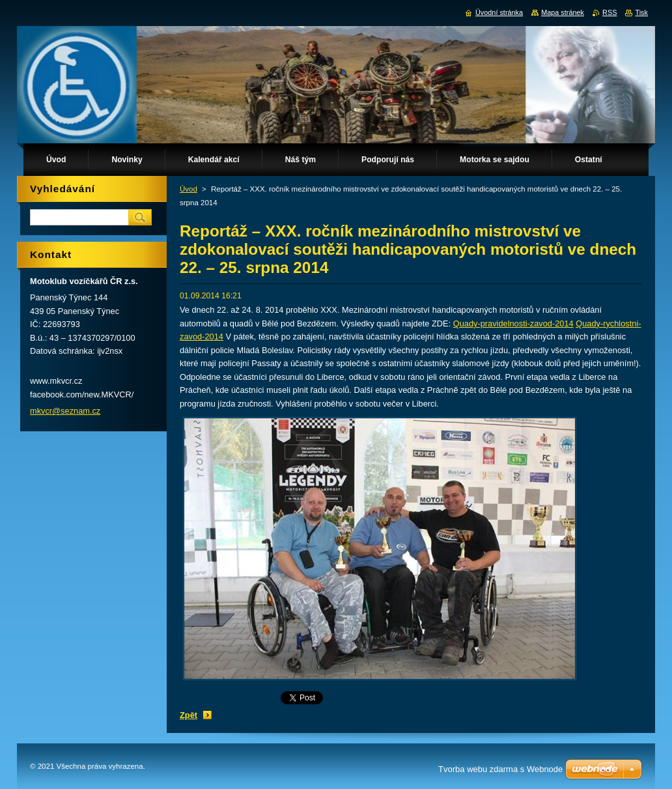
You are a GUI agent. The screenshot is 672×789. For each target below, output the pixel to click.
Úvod (189, 189)
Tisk (641, 12)
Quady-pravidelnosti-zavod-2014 (513, 323)
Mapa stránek (563, 12)
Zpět (189, 715)
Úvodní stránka (499, 12)
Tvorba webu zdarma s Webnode (500, 769)
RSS (609, 12)
